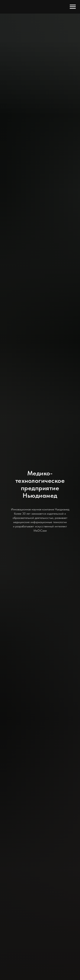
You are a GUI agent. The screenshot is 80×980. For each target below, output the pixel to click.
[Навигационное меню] (73, 7)
